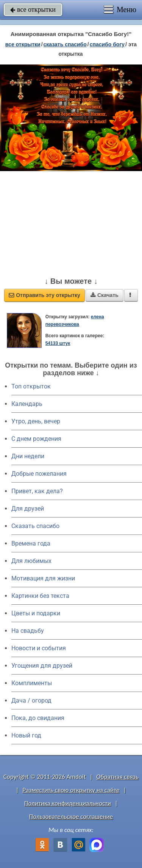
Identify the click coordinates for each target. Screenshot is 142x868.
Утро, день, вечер (36, 421)
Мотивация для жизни (43, 578)
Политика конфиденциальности (68, 803)
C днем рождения (36, 439)
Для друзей (28, 509)
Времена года (31, 543)
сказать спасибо (65, 44)
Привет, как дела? (37, 491)
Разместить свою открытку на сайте (71, 790)
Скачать (105, 295)
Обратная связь (117, 777)
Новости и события (39, 648)
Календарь (27, 404)
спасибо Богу (107, 44)
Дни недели (28, 456)
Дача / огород (31, 701)
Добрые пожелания (39, 474)
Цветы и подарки (36, 613)
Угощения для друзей (42, 666)
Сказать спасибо (35, 526)
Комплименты (32, 683)
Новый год (26, 735)
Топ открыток (31, 386)
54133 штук (58, 343)
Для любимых (31, 561)
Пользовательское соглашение (71, 817)
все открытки (33, 9)
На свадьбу (28, 631)
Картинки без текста (40, 596)
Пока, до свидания (38, 718)
